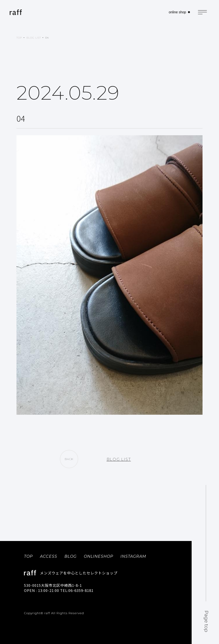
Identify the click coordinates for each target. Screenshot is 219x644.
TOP (19, 38)
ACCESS (49, 556)
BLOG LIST (34, 38)
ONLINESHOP (98, 556)
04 (47, 38)
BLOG (70, 556)
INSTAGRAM (133, 556)
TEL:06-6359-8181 (77, 590)
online (177, 12)
